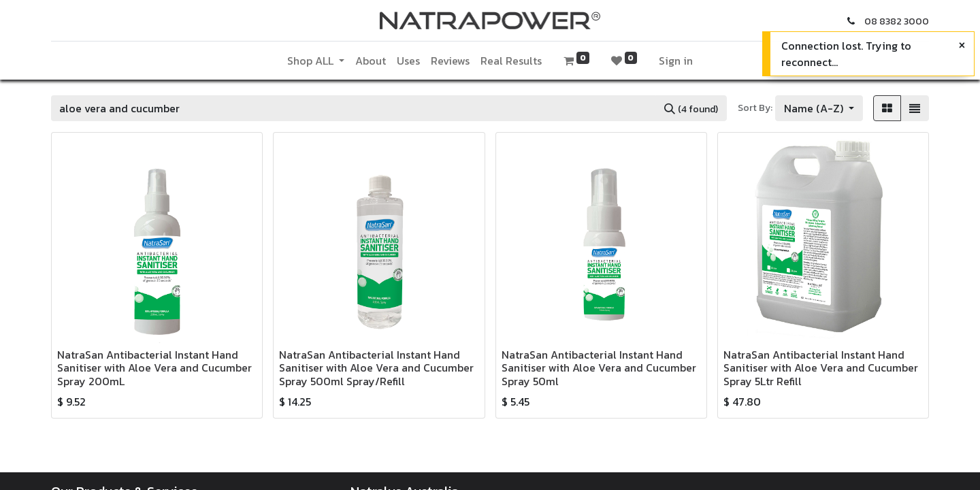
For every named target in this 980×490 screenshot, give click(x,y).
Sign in (676, 61)
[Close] (962, 45)
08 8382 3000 (897, 21)
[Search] (691, 108)
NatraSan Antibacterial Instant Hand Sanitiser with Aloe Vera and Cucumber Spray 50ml (599, 367)
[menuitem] (371, 61)
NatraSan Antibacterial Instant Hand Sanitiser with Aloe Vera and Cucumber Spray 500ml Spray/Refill (376, 367)
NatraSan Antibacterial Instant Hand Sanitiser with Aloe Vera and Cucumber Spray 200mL (154, 367)
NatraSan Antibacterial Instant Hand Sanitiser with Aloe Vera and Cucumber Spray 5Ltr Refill (821, 367)
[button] (819, 108)
